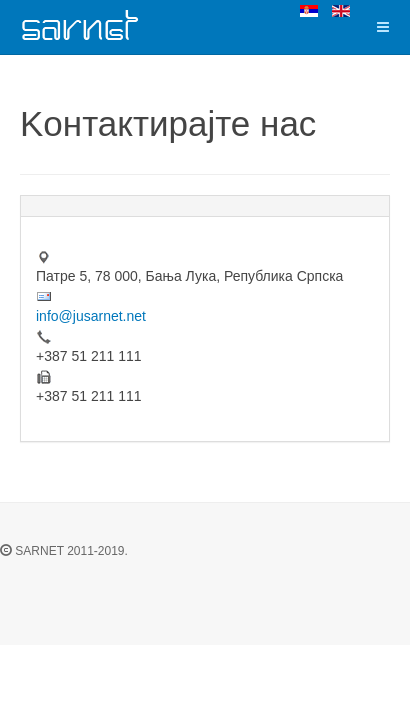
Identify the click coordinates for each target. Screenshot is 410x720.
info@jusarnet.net (91, 316)
